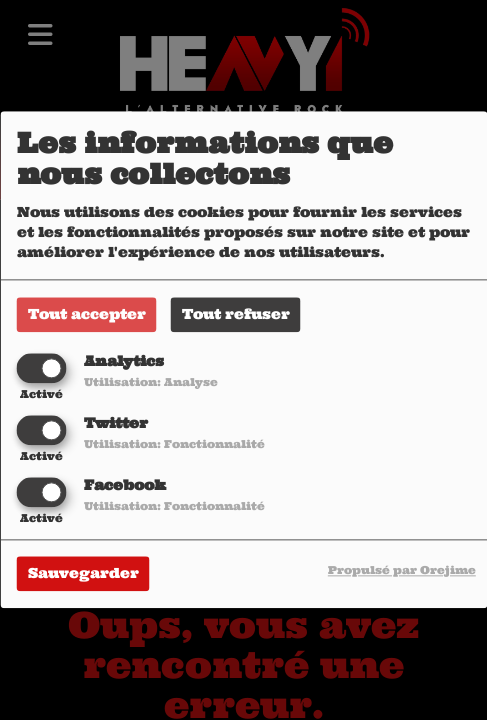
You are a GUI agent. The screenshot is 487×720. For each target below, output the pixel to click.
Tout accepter (87, 314)
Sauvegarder (83, 574)
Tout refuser (236, 314)
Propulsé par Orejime (402, 571)
